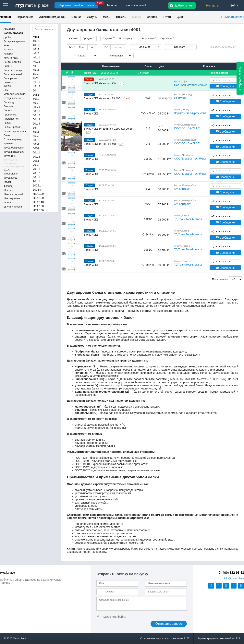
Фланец (8, 186)
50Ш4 (36, 124)
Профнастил (11, 119)
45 (34, 66)
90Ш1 (36, 181)
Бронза (76, 17)
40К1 (36, 37)
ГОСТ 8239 (82, 461)
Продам (88, 38)
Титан (167, 17)
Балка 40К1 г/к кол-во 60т (100, 144)
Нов (93, 47)
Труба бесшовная (14, 148)
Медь (107, 17)
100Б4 (37, 190)
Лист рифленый (13, 74)
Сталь (82, 56)
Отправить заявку (240, 78)
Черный (5, 17)
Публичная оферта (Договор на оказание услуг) (30, 580)
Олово (136, 17)
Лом (6, 90)
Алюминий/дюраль (52, 17)
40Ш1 (36, 57)
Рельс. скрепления (15, 131)
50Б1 (36, 95)
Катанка (8, 49)
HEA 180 (38, 210)
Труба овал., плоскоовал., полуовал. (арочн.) (15, 163)
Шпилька (9, 203)
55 (34, 128)
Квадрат (8, 54)
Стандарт (180, 47)
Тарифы (5, 583)
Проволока (10, 115)
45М (36, 78)
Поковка (8, 106)
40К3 (36, 45)
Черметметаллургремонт (190, 113)
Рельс (7, 123)
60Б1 (36, 144)
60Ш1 (36, 152)
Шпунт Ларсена (13, 207)
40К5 (36, 53)
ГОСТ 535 (81, 458)
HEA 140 (38, 202)
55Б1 (36, 132)
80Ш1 (36, 177)
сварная (118, 47)
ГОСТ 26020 (83, 470)
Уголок (7, 182)
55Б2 (36, 136)
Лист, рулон (10, 78)
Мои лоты (212, 6)
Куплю (74, 38)
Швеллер (9, 190)
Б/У (72, 47)
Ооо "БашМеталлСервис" (190, 85)
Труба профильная (11, 172)
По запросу (127, 38)
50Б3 (36, 103)
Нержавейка (25, 17)
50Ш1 (36, 111)
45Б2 (36, 74)
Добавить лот (183, 6)
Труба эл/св (10, 178)
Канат (7, 45)
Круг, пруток (11, 58)
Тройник (8, 143)
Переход (9, 102)
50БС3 (37, 107)
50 (34, 90)
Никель (121, 17)
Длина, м (145, 47)
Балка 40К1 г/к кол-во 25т (100, 83)
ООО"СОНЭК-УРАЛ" (187, 128)
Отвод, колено (12, 98)
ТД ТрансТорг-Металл (188, 219)
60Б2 (36, 148)
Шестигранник (12, 198)
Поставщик (117, 56)
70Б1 (36, 161)
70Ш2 (36, 173)
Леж (82, 47)
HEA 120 (38, 198)
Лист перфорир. (13, 70)
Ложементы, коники (11, 84)
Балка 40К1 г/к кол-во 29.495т (103, 98)
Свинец (152, 17)
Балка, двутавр (13, 33)
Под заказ (167, 38)
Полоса (8, 110)
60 (34, 140)
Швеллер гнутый (13, 194)
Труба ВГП (10, 156)
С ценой (109, 38)
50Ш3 (36, 119)
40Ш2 (36, 62)
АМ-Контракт (182, 189)
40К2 (36, 41)
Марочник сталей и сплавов (76, 5)
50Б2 (36, 99)
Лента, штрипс (12, 62)
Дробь (7, 37)
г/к (106, 47)
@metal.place (234, 578)
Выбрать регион (234, 17)
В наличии (149, 38)
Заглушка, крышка (14, 41)
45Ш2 (36, 86)
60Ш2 (36, 157)
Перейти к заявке (219, 73)
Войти (234, 6)
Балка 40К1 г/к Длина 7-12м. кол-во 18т (109, 129)
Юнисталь (180, 98)
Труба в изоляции (14, 152)
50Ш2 (36, 115)
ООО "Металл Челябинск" (191, 159)
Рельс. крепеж (12, 127)
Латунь (92, 17)
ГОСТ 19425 (83, 467)
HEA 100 (38, 194)
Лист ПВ (8, 66)
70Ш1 (36, 169)
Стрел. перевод (13, 139)
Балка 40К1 (91, 113)
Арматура (9, 29)
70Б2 (36, 165)
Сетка (7, 135)
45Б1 (36, 70)
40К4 (36, 49)
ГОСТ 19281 (83, 464)
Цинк (180, 17)
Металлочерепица (14, 94)
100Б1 (37, 185)
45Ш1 (36, 82)
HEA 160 (38, 206)
